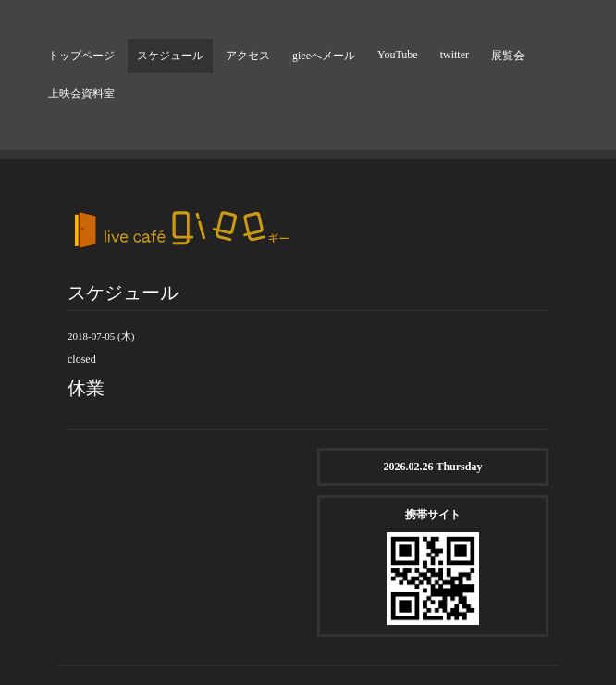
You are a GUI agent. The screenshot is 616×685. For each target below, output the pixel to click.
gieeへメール (324, 56)
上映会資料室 (81, 93)
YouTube (398, 55)
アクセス (248, 56)
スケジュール (170, 56)
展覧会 (508, 56)
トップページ (81, 56)
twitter (455, 55)
